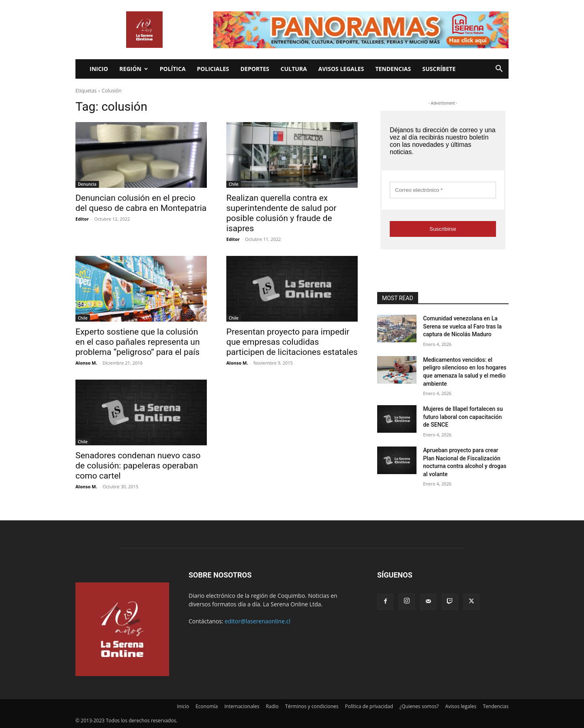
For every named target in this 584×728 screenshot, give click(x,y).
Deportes (255, 69)
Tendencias (393, 69)
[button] (499, 70)
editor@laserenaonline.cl (258, 621)
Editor (82, 219)
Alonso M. (86, 363)
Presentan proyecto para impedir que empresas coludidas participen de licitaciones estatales (292, 342)
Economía (207, 706)
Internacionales (242, 706)
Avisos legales (341, 69)
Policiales (213, 69)
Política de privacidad (369, 706)
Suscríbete (439, 69)
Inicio (99, 69)
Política (173, 69)
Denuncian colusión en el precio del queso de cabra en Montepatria (141, 203)
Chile (234, 184)
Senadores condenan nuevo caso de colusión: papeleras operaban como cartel (138, 466)
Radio (272, 706)
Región (133, 69)
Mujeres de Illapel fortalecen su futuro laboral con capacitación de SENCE (463, 417)
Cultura (294, 69)
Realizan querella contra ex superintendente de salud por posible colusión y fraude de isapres (281, 213)
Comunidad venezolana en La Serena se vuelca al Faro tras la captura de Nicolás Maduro (462, 326)
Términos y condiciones (312, 706)
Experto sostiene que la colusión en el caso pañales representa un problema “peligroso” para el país (138, 342)
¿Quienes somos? (419, 706)
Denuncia (87, 184)
